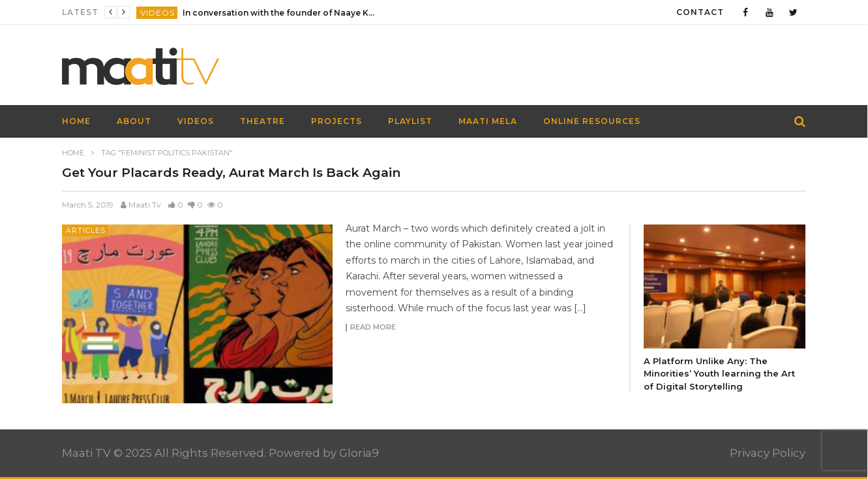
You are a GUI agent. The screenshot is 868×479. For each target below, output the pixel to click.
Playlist (410, 121)
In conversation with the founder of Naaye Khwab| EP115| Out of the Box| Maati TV (280, 13)
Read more (373, 328)
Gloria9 (359, 453)
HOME (76, 121)
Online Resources (592, 121)
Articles (86, 230)
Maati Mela (488, 121)
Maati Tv (145, 205)
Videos (157, 13)
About (134, 121)
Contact (700, 12)
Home (73, 153)
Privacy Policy (768, 453)
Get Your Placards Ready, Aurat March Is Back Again (231, 173)
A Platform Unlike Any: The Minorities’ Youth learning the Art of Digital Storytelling (719, 374)
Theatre (262, 121)
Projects (337, 121)
